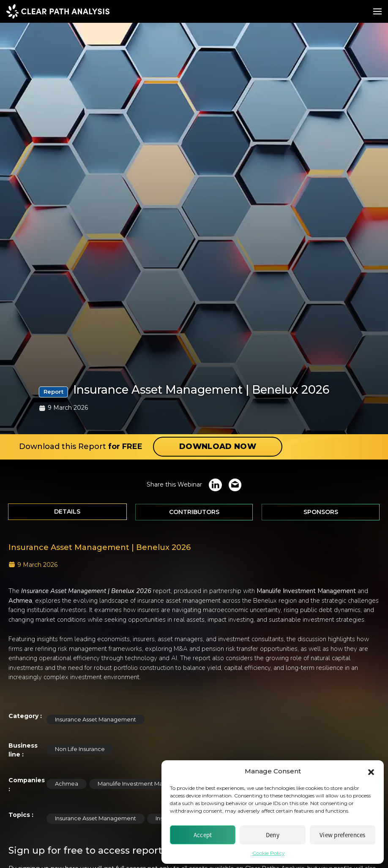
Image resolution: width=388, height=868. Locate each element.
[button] (371, 771)
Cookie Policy (269, 853)
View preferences (343, 835)
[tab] (67, 512)
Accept (203, 835)
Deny (273, 835)
